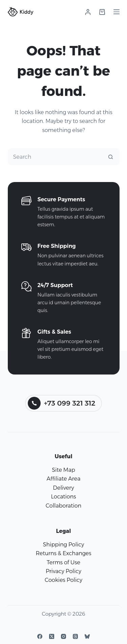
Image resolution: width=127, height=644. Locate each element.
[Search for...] (55, 157)
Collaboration (63, 506)
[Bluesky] (87, 636)
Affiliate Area (64, 479)
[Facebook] (40, 636)
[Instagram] (63, 636)
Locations (63, 497)
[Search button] (111, 157)
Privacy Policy (63, 571)
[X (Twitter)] (52, 636)
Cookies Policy (63, 580)
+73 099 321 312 (62, 403)
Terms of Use (63, 562)
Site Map (63, 470)
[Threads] (75, 636)
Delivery (63, 488)
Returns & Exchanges (63, 553)
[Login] (88, 12)
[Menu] (117, 12)
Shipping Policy (63, 545)
